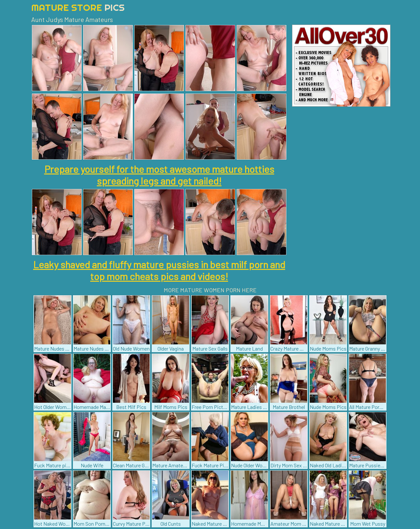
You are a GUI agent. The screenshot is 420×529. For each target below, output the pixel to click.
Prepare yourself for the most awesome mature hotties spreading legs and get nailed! (159, 175)
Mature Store (78, 7)
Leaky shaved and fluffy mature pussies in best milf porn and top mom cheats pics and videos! (159, 270)
